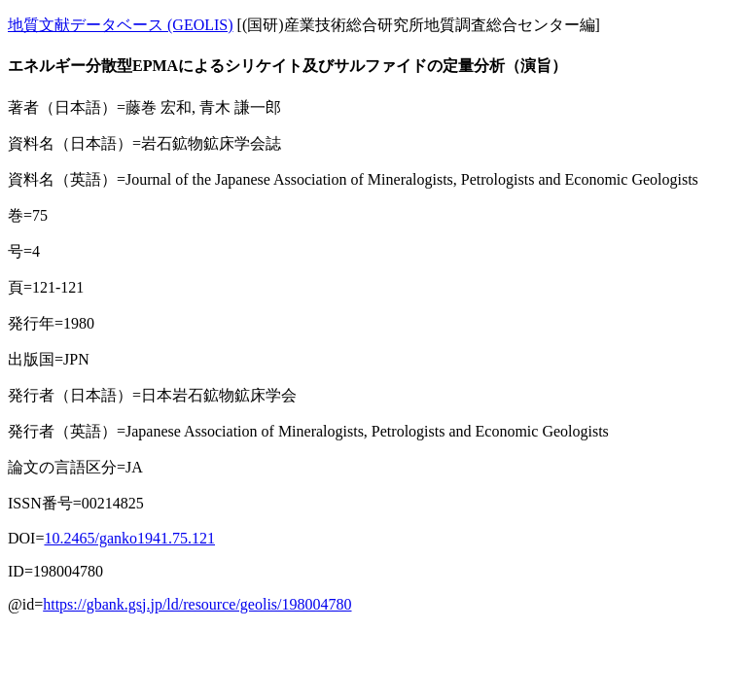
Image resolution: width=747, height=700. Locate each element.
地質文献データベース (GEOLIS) (121, 25)
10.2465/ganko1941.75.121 (129, 538)
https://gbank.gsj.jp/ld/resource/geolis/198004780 (197, 604)
